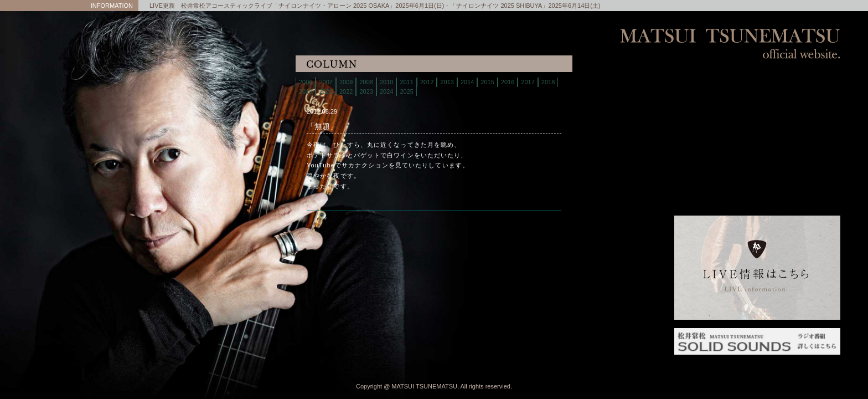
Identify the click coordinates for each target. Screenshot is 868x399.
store (757, 124)
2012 (427, 82)
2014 (467, 82)
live (757, 97)
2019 (306, 91)
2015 (487, 82)
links (757, 194)
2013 (447, 82)
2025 (406, 91)
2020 (325, 91)
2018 (548, 82)
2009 (346, 82)
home (757, 83)
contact (757, 152)
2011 (406, 82)
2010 (386, 82)
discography (757, 138)
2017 (528, 82)
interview (757, 180)
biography (757, 111)
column (757, 166)
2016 (508, 82)
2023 (366, 91)
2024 (386, 91)
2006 (306, 82)
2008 (366, 82)
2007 (325, 82)
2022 (346, 91)
